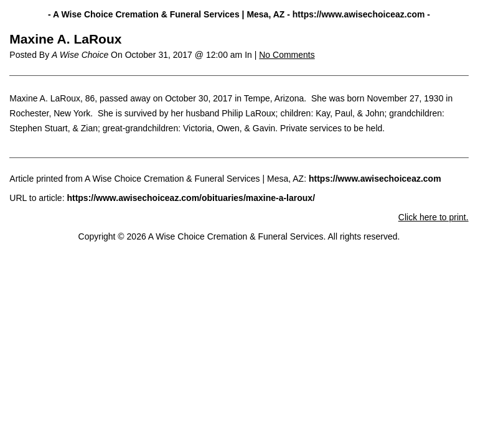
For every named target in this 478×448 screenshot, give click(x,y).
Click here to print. (433, 217)
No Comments (287, 55)
